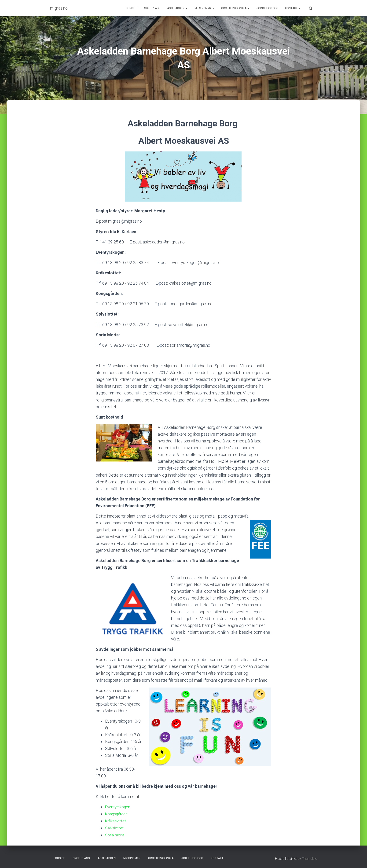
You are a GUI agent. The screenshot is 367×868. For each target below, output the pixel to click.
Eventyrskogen (119, 807)
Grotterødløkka (235, 8)
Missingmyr (204, 8)
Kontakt (293, 8)
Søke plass (152, 8)
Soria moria (115, 834)
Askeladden (177, 8)
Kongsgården (117, 814)
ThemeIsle (309, 858)
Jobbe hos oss (267, 8)
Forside (132, 8)
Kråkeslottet (116, 820)
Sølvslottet (115, 827)
